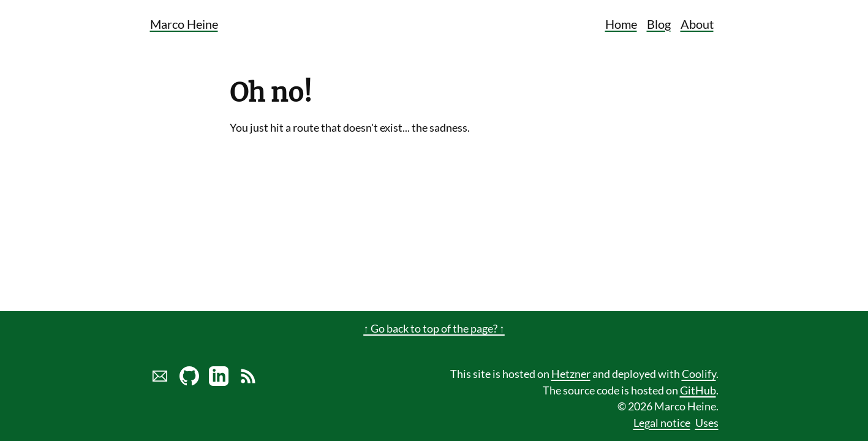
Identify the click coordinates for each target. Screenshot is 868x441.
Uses (707, 423)
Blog (659, 24)
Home (621, 24)
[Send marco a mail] (160, 382)
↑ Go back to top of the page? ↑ (434, 329)
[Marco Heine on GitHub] (189, 382)
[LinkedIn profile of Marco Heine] (219, 382)
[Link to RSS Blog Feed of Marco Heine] (248, 382)
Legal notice (662, 423)
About (697, 24)
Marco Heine (184, 24)
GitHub (698, 390)
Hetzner (571, 374)
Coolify (699, 374)
